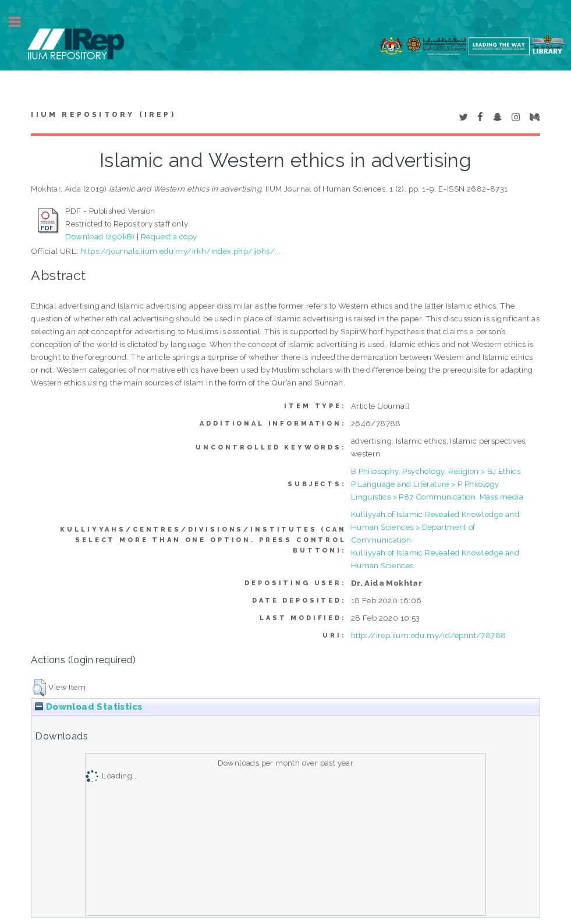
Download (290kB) (100, 236)
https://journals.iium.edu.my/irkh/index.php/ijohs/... (180, 251)
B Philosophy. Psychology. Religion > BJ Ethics (436, 471)
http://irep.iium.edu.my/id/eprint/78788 (429, 635)
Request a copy (169, 236)
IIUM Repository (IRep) (103, 115)
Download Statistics (88, 707)
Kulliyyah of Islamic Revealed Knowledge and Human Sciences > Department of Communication (435, 527)
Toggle (21, 22)
